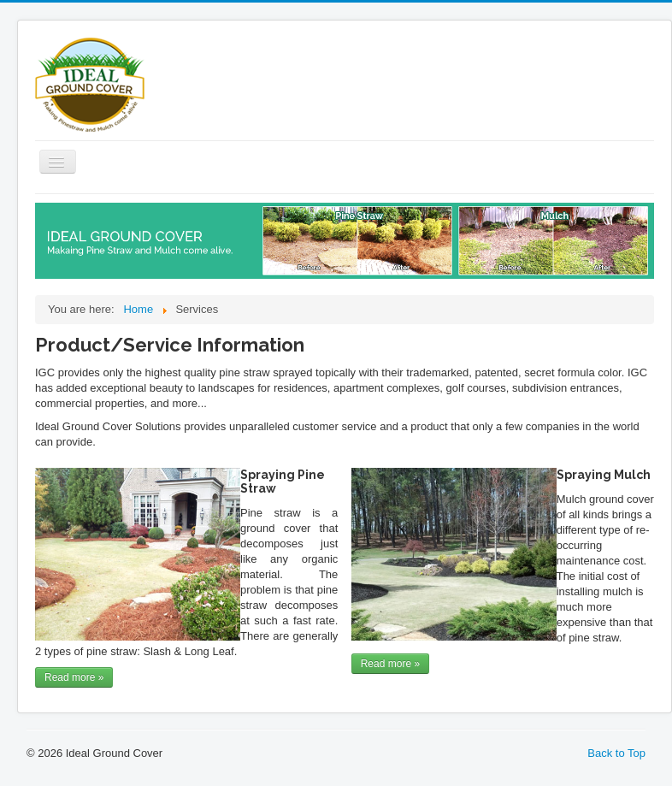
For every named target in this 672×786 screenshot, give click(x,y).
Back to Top (616, 753)
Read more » (74, 677)
